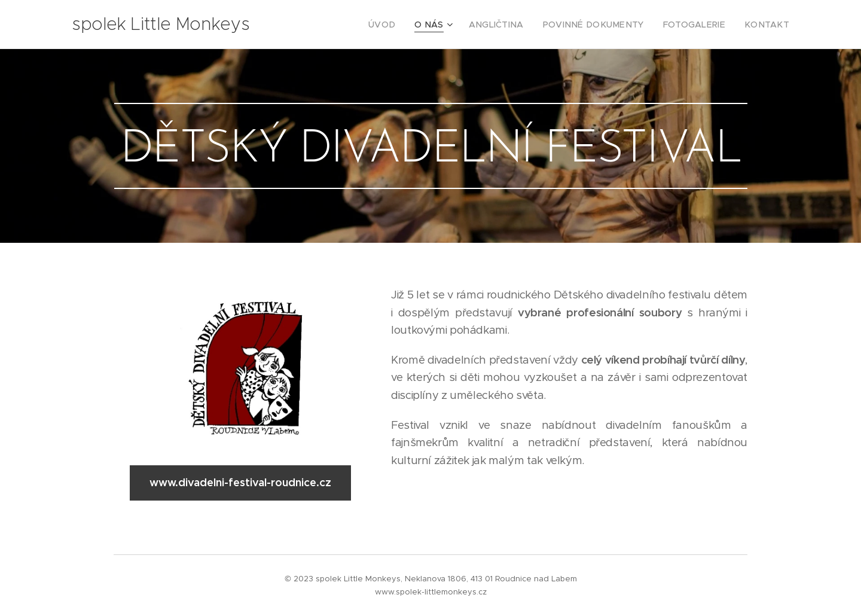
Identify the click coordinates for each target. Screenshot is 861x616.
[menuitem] (415, 25)
